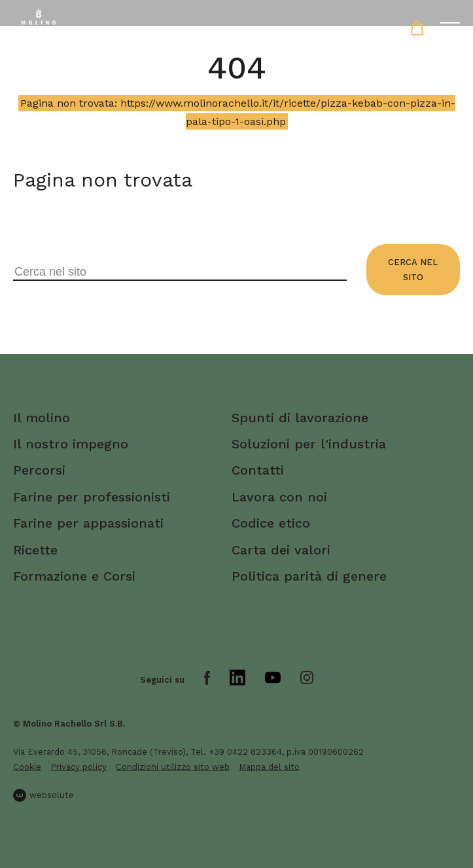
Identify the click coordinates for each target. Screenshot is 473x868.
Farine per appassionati (88, 523)
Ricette (35, 550)
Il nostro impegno (71, 444)
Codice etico (271, 523)
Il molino (42, 418)
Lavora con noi (279, 497)
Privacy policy (79, 767)
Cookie (27, 767)
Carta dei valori (281, 550)
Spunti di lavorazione (300, 418)
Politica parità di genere (309, 576)
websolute (44, 795)
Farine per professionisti (92, 497)
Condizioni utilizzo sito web (173, 767)
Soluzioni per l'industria (309, 444)
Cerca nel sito (413, 270)
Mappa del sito (269, 767)
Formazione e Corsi (74, 576)
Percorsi (39, 470)
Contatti (258, 470)
